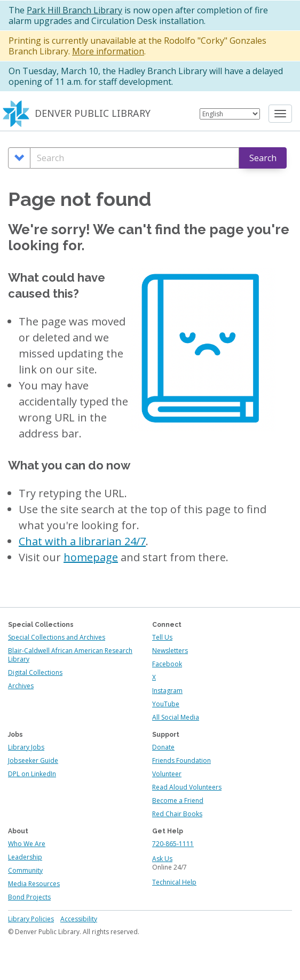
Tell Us (162, 637)
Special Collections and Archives (57, 637)
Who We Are (27, 844)
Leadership (25, 857)
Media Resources (34, 884)
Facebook (167, 664)
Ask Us (162, 859)
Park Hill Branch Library (74, 10)
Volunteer (167, 774)
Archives (21, 686)
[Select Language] (230, 114)
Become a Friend (178, 800)
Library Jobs (26, 747)
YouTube (166, 704)
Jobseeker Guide (33, 760)
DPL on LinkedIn (32, 774)
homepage (91, 557)
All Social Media (176, 717)
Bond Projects (29, 897)
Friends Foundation (181, 760)
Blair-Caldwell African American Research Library (70, 655)
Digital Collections (35, 672)
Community (25, 870)
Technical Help (174, 882)
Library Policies (31, 919)
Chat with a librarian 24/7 (82, 541)
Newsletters (170, 651)
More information (108, 51)
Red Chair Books (177, 814)
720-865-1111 (173, 844)
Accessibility (79, 919)
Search (263, 158)
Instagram (167, 691)
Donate (163, 747)
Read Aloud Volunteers (187, 787)
